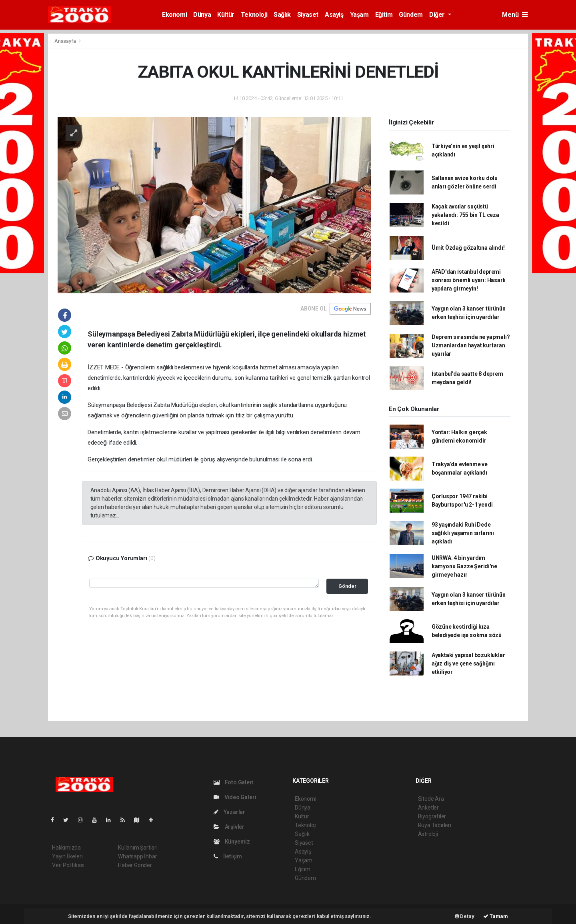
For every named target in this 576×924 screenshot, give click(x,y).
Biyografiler (432, 816)
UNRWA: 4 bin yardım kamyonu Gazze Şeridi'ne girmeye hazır (464, 566)
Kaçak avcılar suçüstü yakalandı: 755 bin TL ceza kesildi (465, 215)
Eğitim (384, 15)
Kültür (226, 15)
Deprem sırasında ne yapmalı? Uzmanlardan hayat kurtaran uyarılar (471, 345)
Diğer (438, 15)
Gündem (411, 15)
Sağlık (282, 15)
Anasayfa (66, 41)
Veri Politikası (68, 865)
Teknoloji (254, 15)
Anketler (428, 808)
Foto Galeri (234, 782)
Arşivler (229, 827)
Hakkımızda (66, 848)
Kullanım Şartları (138, 848)
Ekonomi (174, 15)
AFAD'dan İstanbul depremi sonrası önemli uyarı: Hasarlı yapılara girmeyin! (469, 280)
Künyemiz (232, 842)
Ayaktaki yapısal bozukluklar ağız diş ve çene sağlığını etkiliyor (468, 663)
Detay (465, 916)
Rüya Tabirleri (435, 825)
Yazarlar (229, 812)
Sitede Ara (431, 799)
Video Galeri (235, 797)
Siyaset (308, 15)
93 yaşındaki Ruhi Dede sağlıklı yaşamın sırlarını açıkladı (463, 533)
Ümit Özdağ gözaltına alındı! (468, 248)
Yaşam (359, 15)
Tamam (496, 916)
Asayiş (334, 15)
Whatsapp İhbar (137, 856)
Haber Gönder (135, 865)
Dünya (202, 15)
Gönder (347, 586)
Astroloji (428, 834)
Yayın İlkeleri (67, 856)
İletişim (228, 856)
